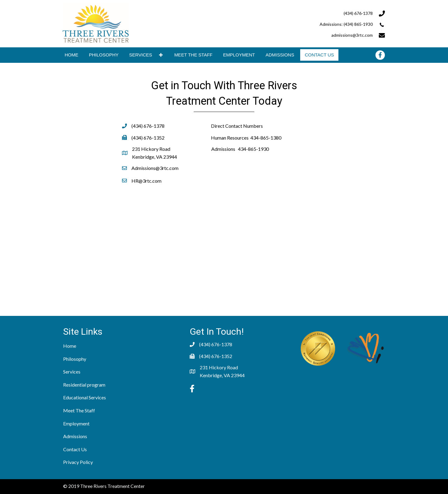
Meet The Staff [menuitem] (79, 410)
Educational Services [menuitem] (85, 397)
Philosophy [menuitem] (75, 359)
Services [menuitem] (72, 372)
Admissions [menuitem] (75, 436)
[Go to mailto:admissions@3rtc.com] (312, 35)
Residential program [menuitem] (84, 385)
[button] (161, 55)
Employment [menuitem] (76, 423)
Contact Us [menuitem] (75, 449)
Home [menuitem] (70, 346)
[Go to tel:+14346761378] (312, 13)
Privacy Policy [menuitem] (78, 462)
